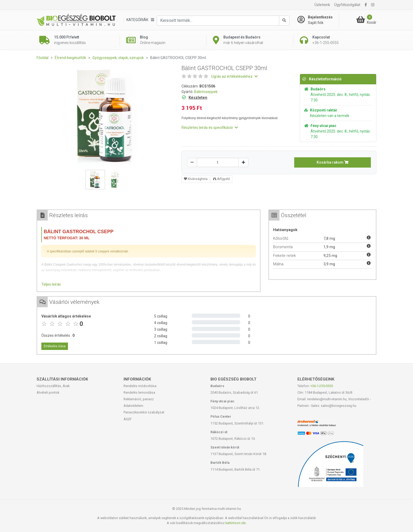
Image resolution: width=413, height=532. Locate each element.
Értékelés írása (55, 346)
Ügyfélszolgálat (347, 5)
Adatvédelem (133, 406)
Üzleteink (322, 5)
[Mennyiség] (218, 162)
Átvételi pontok (48, 392)
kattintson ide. (236, 523)
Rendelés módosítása (140, 386)
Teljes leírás (51, 284)
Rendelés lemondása (139, 392)
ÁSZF (128, 419)
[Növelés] (243, 162)
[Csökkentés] (192, 162)
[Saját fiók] (318, 20)
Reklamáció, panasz (139, 399)
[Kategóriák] (140, 20)
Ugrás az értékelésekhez (234, 76)
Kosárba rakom (333, 162)
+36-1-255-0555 (322, 386)
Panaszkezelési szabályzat (144, 412)
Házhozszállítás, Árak (53, 386)
